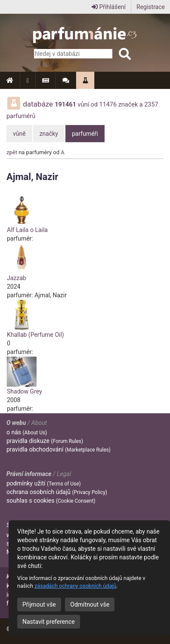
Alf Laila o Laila (27, 230)
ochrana (57, 492)
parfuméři (85, 134)
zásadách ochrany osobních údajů (75, 586)
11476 (108, 105)
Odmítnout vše (90, 604)
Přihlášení (109, 7)
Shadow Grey (25, 391)
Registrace (151, 7)
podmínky (44, 483)
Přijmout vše (39, 604)
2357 (151, 105)
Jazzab (17, 278)
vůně (19, 134)
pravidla (45, 441)
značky (49, 134)
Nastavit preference (49, 622)
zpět (12, 152)
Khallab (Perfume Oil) (36, 335)
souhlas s (51, 501)
